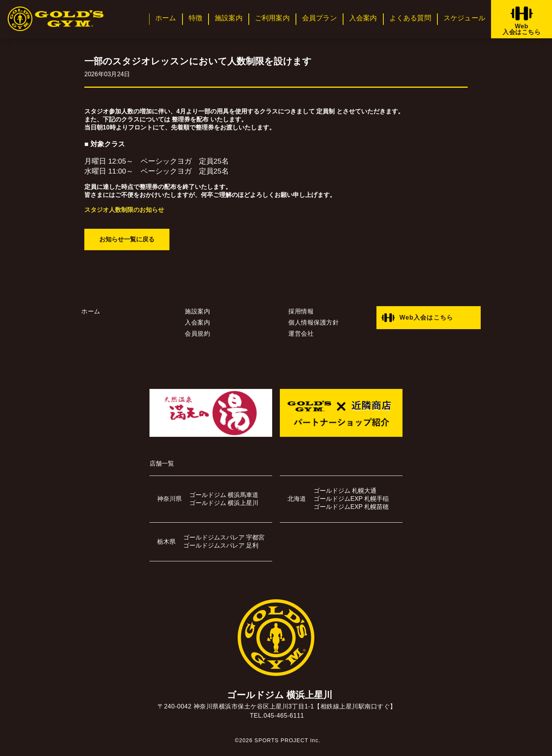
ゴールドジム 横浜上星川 (224, 503)
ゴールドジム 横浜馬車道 (224, 495)
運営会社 (301, 334)
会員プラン (320, 18)
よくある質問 (410, 18)
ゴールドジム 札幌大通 (345, 491)
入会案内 (363, 18)
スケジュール (464, 18)
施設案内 (229, 18)
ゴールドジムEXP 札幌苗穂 (351, 507)
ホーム (166, 18)
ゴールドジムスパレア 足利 (221, 545)
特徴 (195, 18)
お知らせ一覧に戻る (127, 239)
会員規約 (197, 334)
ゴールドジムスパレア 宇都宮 (224, 537)
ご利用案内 (272, 18)
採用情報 (301, 311)
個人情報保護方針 (314, 322)
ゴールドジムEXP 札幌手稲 (351, 499)
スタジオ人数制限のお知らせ (124, 210)
